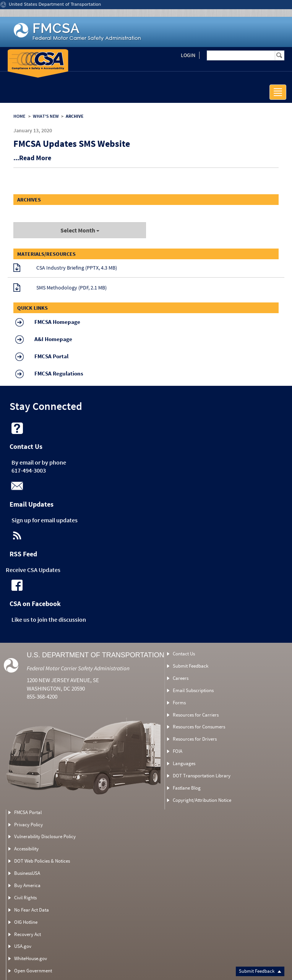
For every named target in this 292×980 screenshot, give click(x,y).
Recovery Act (28, 934)
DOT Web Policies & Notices (42, 861)
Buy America (27, 885)
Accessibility (26, 849)
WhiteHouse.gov (31, 958)
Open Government (33, 971)
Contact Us (184, 654)
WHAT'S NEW (46, 116)
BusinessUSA (27, 873)
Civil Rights (25, 898)
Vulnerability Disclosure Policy (45, 836)
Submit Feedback (260, 971)
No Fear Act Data (32, 910)
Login (188, 55)
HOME (19, 116)
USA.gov (23, 946)
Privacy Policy (28, 825)
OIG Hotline (26, 922)
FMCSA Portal (28, 812)
